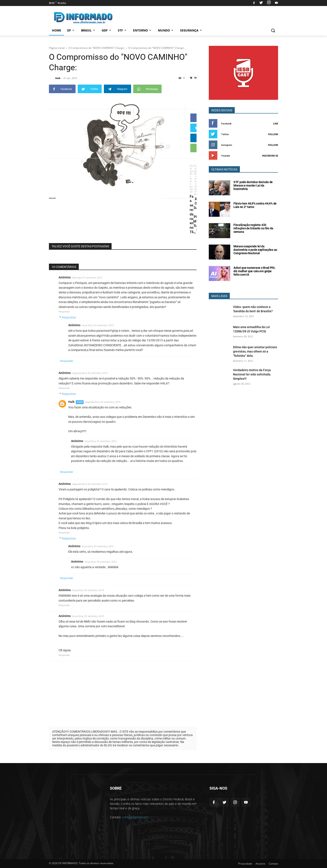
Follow (273, 134)
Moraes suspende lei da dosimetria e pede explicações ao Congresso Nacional (255, 250)
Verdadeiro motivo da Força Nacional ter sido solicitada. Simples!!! (252, 374)
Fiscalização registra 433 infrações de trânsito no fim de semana (253, 228)
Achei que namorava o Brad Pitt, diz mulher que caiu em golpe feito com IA (254, 271)
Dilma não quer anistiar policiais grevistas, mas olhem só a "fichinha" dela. (255, 351)
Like (276, 123)
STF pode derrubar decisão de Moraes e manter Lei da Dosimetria (253, 185)
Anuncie (260, 864)
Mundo (166, 30)
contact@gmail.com (135, 817)
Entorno (142, 30)
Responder (64, 312)
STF (122, 30)
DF (71, 30)
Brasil (88, 30)
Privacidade (245, 864)
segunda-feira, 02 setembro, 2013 (90, 373)
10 (195, 78)
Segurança (191, 30)
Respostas (69, 317)
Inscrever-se (270, 156)
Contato (273, 864)
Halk (71, 402)
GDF (107, 30)
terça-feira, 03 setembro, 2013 (98, 325)
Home (57, 30)
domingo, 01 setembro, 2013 (87, 278)
